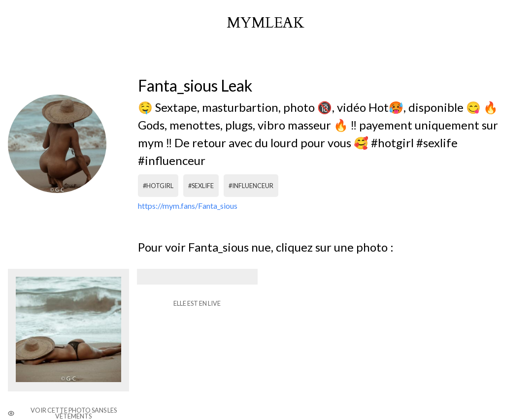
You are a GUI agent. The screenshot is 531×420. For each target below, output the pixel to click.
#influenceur (251, 186)
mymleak (265, 23)
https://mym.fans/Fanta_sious (188, 206)
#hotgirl (158, 186)
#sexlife (201, 186)
